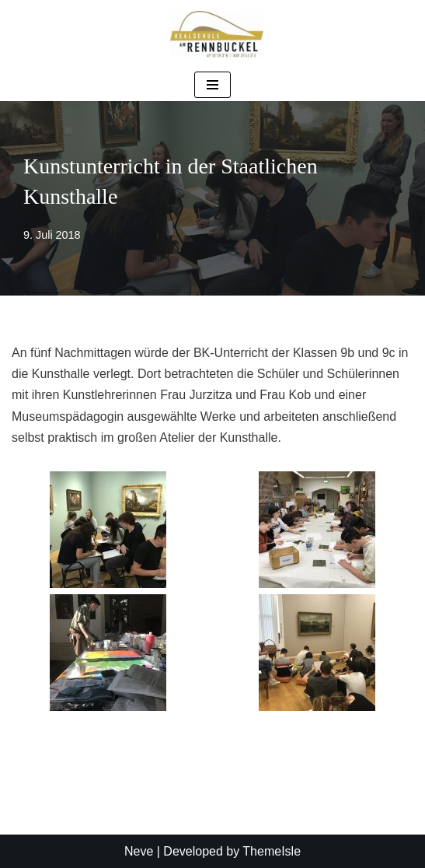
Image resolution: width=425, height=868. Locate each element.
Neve (139, 851)
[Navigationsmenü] (212, 85)
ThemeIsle (272, 851)
